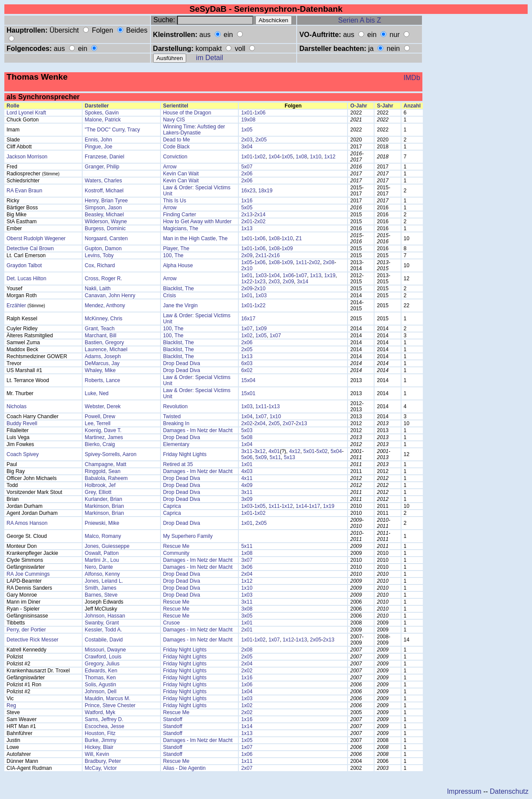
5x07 (247, 167)
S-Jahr (385, 106)
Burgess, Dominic (105, 228)
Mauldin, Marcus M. (108, 698)
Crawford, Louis (103, 657)
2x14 (260, 215)
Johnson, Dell (101, 692)
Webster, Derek (103, 406)
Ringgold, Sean (103, 471)
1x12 (330, 157)
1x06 (260, 113)
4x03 (247, 471)
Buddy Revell (22, 423)
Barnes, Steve (101, 595)
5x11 (275, 457)
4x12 (295, 451)
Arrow (170, 167)
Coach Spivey (23, 454)
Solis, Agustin (100, 685)
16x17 (248, 319)
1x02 (260, 157)
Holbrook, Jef (100, 485)
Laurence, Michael (106, 349)
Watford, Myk (100, 712)
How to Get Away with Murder (197, 222)
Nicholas (17, 406)
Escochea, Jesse (105, 726)
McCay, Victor (101, 768)
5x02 (322, 451)
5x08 (247, 437)
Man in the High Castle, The (196, 238)
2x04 (260, 423)
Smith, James (101, 588)
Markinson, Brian (104, 506)
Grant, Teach (100, 329)
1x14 (301, 506)
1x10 (316, 157)
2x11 (261, 255)
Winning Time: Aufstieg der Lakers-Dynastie (194, 130)
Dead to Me (177, 140)
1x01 (247, 113)
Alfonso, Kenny (102, 574)
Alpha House (178, 265)
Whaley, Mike (100, 370)
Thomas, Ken (100, 678)
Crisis (170, 295)
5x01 (309, 451)
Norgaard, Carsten (106, 238)
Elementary (176, 444)
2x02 (260, 222)
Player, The (176, 248)
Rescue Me (176, 546)
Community (176, 553)
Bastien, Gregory (104, 342)
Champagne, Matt (105, 464)
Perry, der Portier (26, 630)
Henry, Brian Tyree (106, 201)
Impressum (464, 791)
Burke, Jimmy (101, 740)
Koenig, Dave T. (103, 430)
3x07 (247, 560)
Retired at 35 (178, 464)
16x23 (248, 191)
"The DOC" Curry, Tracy (112, 130)
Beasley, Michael (104, 215)
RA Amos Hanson (27, 523)
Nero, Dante (99, 567)
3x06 (247, 567)
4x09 (247, 485)
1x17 (315, 506)
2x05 (261, 140)
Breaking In (176, 423)
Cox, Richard (100, 265)
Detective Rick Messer (32, 640)
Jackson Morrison (27, 157)
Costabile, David (104, 640)
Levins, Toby (99, 255)
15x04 (248, 380)
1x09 (287, 248)
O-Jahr (359, 106)
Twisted (172, 416)
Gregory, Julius (102, 664)
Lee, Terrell (98, 423)
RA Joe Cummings (28, 574)
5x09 (261, 457)
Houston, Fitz (100, 733)
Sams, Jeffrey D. (104, 719)
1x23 (260, 282)
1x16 (247, 201)
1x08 (301, 157)
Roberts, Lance (102, 380)
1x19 (330, 275)
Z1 (299, 238)
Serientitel (176, 106)
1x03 (261, 275)
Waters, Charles (104, 181)
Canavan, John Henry (110, 295)
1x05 (247, 130)
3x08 (247, 609)
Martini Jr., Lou (102, 560)
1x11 (301, 262)
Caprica (172, 506)
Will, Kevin (97, 754)
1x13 (247, 228)
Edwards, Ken (101, 671)
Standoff (173, 719)
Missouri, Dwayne (105, 650)
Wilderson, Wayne (106, 222)
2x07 (288, 423)
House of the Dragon (187, 113)
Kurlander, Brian (104, 499)
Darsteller (97, 106)
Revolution (176, 406)
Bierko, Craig (100, 444)
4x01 (274, 451)
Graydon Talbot (24, 265)
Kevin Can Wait (181, 174)
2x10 (247, 269)
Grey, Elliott (98, 492)
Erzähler (16, 305)
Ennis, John (99, 140)
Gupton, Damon (103, 248)
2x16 (274, 255)
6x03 (247, 363)
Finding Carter (180, 215)
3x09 (247, 499)
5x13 (290, 457)
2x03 (247, 140)
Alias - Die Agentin (184, 768)
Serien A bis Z (360, 20)
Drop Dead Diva (182, 363)
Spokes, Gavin (102, 113)
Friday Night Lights (185, 454)
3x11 (247, 451)
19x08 (248, 120)
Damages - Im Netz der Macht (198, 430)
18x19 (266, 191)
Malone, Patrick (103, 120)
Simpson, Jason (103, 208)
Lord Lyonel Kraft (26, 113)
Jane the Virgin (181, 305)
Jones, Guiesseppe (107, 546)
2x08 (329, 262)
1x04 (274, 157)
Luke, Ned (97, 393)
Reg (11, 705)
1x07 (301, 275)
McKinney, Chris (104, 319)
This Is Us (175, 201)
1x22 (247, 282)
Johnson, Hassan (105, 616)
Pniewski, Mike (102, 523)
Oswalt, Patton (102, 553)
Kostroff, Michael (104, 191)
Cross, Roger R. (104, 279)
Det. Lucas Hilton (26, 279)
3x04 (247, 147)
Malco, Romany (103, 536)
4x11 (247, 478)
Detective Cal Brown (30, 248)
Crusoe (172, 623)
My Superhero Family (188, 536)
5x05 (247, 208)
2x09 (247, 255)
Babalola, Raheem (106, 478)
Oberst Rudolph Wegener (36, 238)
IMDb (412, 78)
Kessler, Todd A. (104, 630)
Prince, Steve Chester (110, 705)
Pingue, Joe (99, 147)
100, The (173, 255)
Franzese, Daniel (105, 157)
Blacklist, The (179, 289)
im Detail (210, 58)
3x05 (247, 616)
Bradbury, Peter (103, 761)
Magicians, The (181, 228)
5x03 (247, 430)
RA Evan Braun (24, 191)
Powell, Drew (100, 416)
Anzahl (412, 106)
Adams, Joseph (103, 356)
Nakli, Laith (98, 289)
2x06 (247, 174)
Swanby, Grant (102, 623)
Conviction (175, 157)
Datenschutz (509, 791)
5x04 (336, 451)
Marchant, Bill (101, 336)
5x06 (247, 457)
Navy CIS (174, 120)
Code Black (176, 147)
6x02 (247, 370)
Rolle (13, 106)
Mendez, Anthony (105, 305)
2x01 (247, 222)
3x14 (303, 282)
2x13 (247, 215)
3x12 (260, 451)
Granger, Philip (102, 167)
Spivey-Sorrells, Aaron (111, 454)
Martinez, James (104, 437)
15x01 (248, 393)
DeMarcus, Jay (102, 363)
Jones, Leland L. (104, 581)
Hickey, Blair (99, 747)
